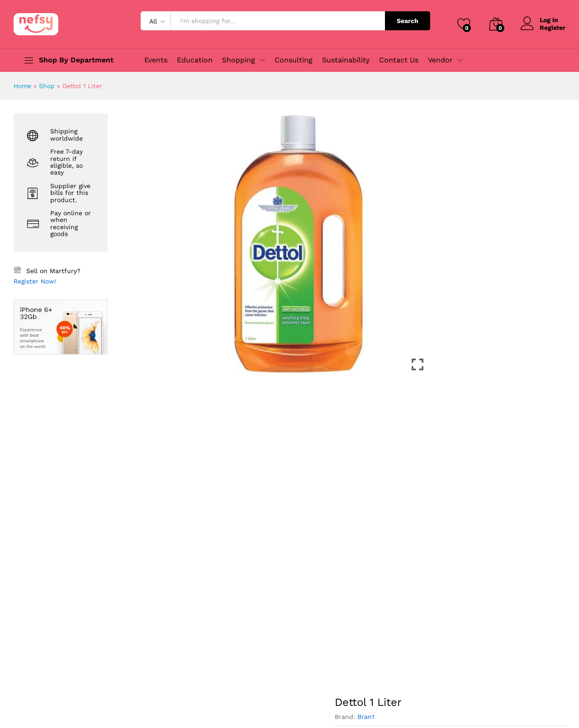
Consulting (294, 60)
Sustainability (346, 60)
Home (22, 86)
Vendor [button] (440, 60)
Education (195, 60)
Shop (47, 86)
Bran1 (366, 717)
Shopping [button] (239, 60)
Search (408, 21)
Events (156, 60)
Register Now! (35, 281)
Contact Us (399, 60)
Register (553, 28)
